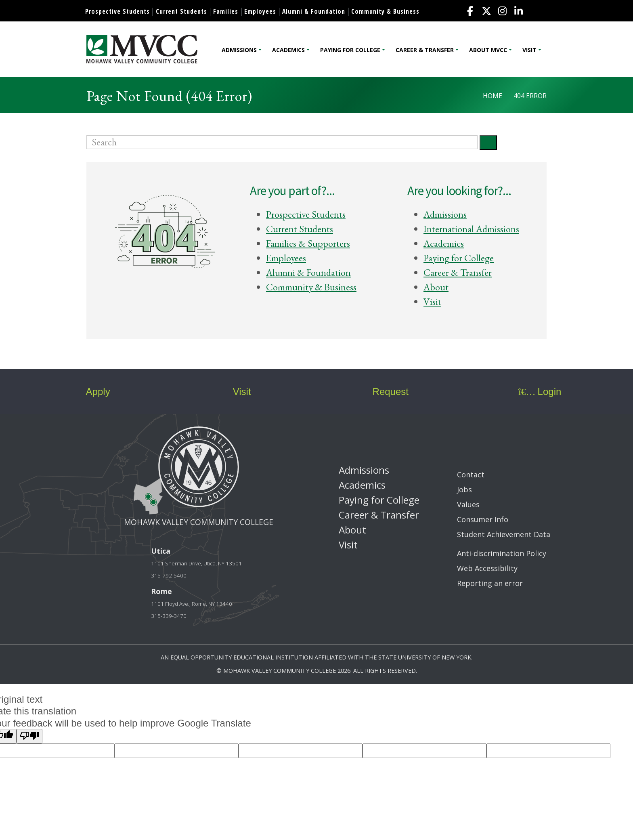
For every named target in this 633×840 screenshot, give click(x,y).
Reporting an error (490, 583)
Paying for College (350, 50)
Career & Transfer (425, 50)
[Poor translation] (29, 736)
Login (540, 392)
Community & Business (385, 11)
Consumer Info (483, 519)
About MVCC (488, 50)
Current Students (181, 11)
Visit (529, 50)
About (436, 287)
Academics (288, 50)
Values (468, 504)
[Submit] (488, 142)
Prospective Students (117, 11)
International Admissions (471, 229)
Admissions (239, 50)
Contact (471, 475)
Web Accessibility (487, 568)
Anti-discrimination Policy (502, 553)
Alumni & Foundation (314, 11)
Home (493, 96)
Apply (91, 392)
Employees (260, 11)
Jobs (464, 489)
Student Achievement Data (504, 534)
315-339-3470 (169, 616)
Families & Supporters (308, 243)
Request (385, 392)
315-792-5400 (169, 575)
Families (226, 11)
